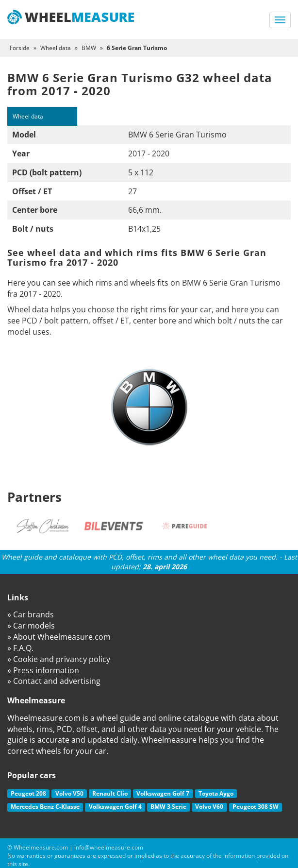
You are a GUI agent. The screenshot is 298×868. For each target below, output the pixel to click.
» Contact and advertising (54, 681)
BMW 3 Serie (168, 807)
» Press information (43, 670)
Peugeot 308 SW (256, 807)
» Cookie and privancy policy (59, 659)
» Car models (31, 626)
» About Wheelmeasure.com (59, 637)
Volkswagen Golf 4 (115, 807)
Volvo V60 (209, 807)
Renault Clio (110, 793)
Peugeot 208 (28, 793)
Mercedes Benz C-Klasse (45, 807)
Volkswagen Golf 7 (163, 793)
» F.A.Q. (20, 648)
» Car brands (31, 614)
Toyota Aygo (216, 793)
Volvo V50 (69, 793)
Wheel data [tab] (28, 116)
